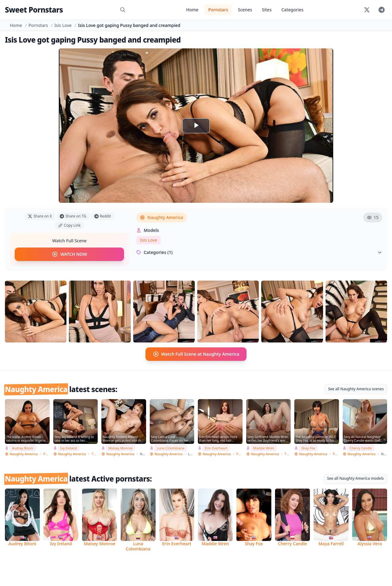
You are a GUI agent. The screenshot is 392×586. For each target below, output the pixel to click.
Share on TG (73, 216)
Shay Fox (308, 448)
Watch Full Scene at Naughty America (196, 354)
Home (192, 10)
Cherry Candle (361, 448)
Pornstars (218, 10)
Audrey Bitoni (23, 448)
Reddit (103, 216)
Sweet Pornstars (34, 10)
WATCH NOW (69, 254)
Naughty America (162, 217)
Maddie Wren (264, 448)
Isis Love (63, 25)
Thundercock (95, 454)
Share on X (40, 216)
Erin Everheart (216, 448)
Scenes (245, 10)
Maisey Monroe (121, 448)
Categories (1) (259, 252)
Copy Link (69, 225)
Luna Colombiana (171, 448)
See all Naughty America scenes (356, 389)
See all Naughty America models (355, 478)
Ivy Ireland (69, 448)
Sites (267, 10)
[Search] (123, 10)
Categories (292, 10)
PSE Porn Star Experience (47, 454)
